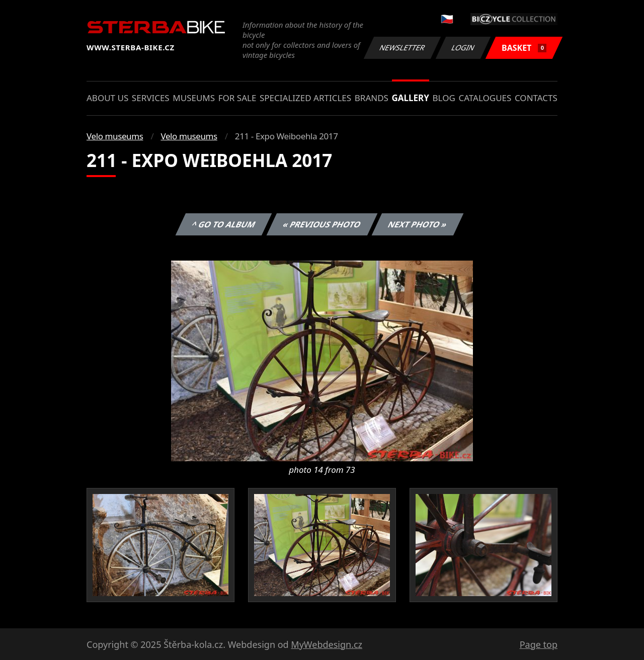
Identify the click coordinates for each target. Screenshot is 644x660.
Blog (444, 98)
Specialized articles (305, 98)
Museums (194, 98)
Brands (372, 98)
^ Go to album (223, 224)
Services (151, 98)
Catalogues (485, 98)
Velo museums (115, 136)
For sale (237, 98)
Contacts (536, 98)
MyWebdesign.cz (327, 644)
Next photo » (418, 224)
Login (463, 48)
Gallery (411, 98)
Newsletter (402, 48)
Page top (539, 644)
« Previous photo (322, 224)
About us (107, 98)
